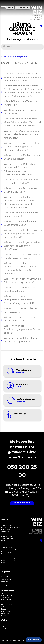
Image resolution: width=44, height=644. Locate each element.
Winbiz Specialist (7, 611)
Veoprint (4, 586)
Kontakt (4, 629)
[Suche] (22, 46)
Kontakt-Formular (22, 503)
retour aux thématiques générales (15, 57)
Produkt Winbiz (6, 580)
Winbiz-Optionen (7, 584)
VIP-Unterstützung (8, 596)
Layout (6, 63)
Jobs (3, 625)
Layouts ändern (26, 63)
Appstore (4, 582)
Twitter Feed (5, 613)
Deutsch (10, 8)
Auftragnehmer (6, 607)
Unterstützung (8, 591)
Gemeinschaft (7, 604)
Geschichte (5, 623)
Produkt (5, 577)
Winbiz (4, 620)
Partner (4, 627)
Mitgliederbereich (22, 8)
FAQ (3, 593)
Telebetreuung (6, 600)
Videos (4, 616)
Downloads (5, 598)
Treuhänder (5, 609)
